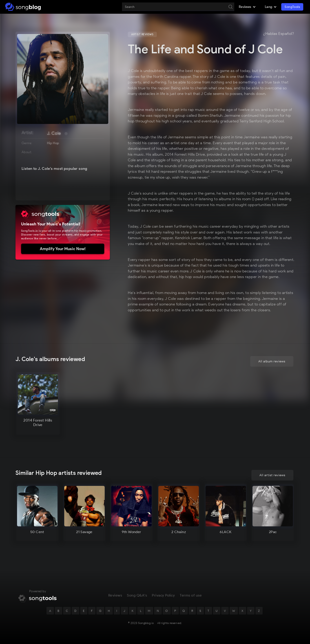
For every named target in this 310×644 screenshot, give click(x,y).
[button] (247, 7)
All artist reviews (272, 475)
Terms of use (191, 595)
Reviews (115, 595)
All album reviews (272, 362)
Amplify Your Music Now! (63, 249)
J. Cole (54, 133)
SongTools (292, 7)
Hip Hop (53, 143)
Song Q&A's (137, 595)
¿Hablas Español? (279, 34)
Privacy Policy (163, 595)
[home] (23, 7)
